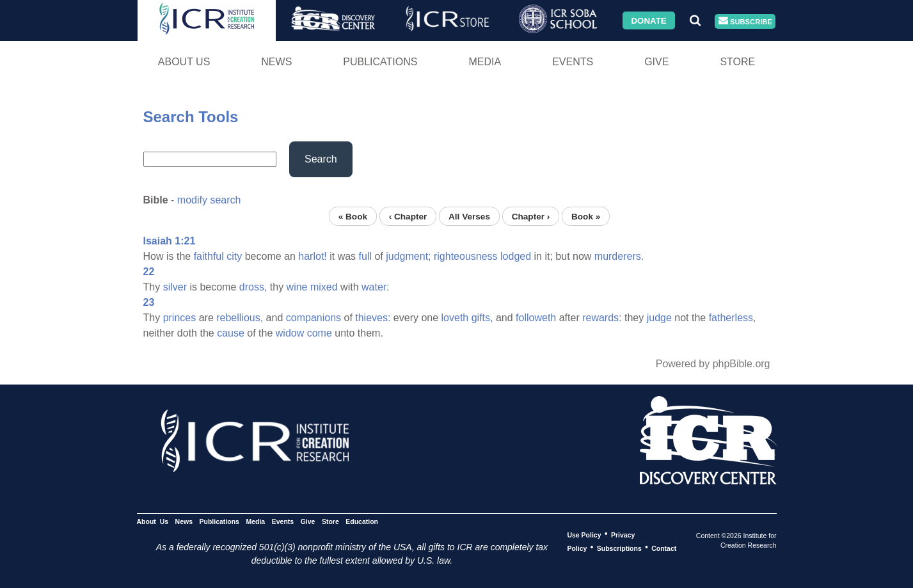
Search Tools (191, 117)
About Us (184, 62)
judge (659, 318)
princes (180, 318)
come (320, 333)
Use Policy (584, 534)
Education (362, 521)
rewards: (602, 318)
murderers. (619, 256)
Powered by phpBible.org (713, 364)
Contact (664, 548)
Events (573, 62)
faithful (209, 256)
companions (314, 318)
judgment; (408, 256)
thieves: (373, 318)
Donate (648, 20)
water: (376, 287)
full (365, 256)
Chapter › (531, 216)
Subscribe (745, 21)
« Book (353, 216)
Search (321, 159)
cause (231, 333)
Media (485, 62)
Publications (380, 62)
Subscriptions (619, 548)
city (234, 256)
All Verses (469, 216)
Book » (586, 216)
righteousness (466, 256)
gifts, (482, 318)
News (276, 62)
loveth (455, 318)
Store (737, 62)
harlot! (312, 256)
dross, (253, 287)
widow (290, 333)
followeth (536, 318)
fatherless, (733, 318)
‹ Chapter (408, 216)
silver (175, 287)
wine (297, 287)
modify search (209, 200)
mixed (324, 287)
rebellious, (240, 318)
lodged (516, 256)
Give (656, 62)
